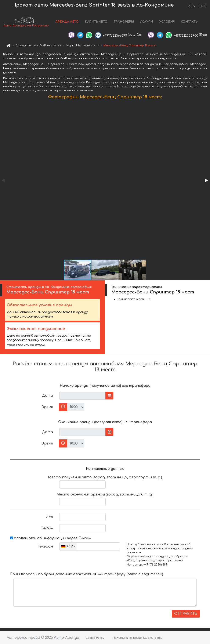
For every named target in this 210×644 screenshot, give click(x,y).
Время (47, 407)
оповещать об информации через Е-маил (51, 538)
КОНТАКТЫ (190, 22)
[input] (82, 396)
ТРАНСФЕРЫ (124, 22)
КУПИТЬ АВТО (96, 22)
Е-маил (47, 528)
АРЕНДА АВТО (67, 22)
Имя (49, 517)
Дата (48, 396)
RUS (191, 6)
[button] (206, 180)
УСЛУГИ (146, 22)
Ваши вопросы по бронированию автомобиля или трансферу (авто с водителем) (87, 574)
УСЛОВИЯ (167, 22)
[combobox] (68, 546)
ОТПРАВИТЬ (186, 614)
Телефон (45, 546)
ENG (202, 6)
